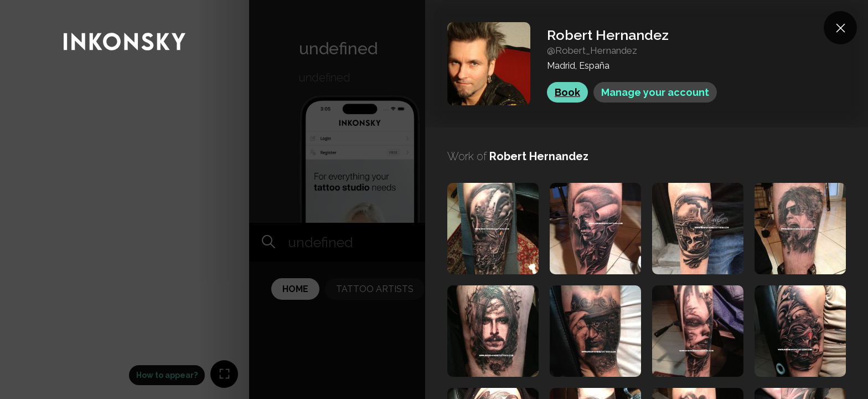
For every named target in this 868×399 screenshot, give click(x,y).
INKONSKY (23, 5)
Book (567, 92)
